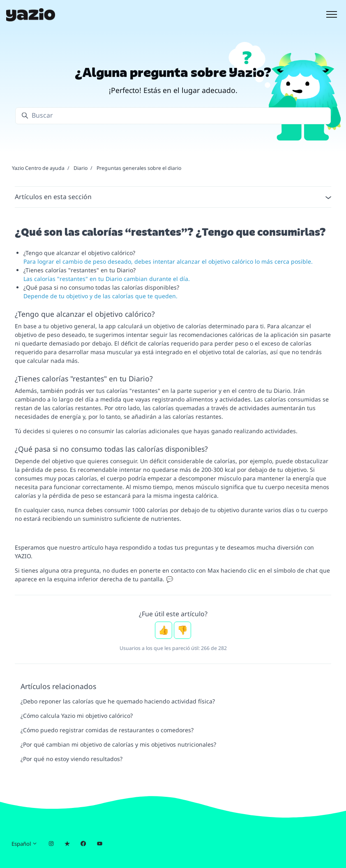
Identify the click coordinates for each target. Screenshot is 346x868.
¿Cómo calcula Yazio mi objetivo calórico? (77, 716)
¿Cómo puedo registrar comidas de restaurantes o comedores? (107, 730)
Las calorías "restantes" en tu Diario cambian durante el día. (107, 279)
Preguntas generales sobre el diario (139, 168)
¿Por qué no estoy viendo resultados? (72, 759)
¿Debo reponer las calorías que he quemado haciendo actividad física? (118, 701)
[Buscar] (173, 116)
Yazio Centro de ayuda (38, 168)
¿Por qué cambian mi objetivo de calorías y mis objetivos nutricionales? (118, 744)
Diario (81, 168)
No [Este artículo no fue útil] (182, 630)
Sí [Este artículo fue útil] (164, 630)
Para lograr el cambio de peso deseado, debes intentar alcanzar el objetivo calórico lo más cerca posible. (168, 261)
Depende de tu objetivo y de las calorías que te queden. (100, 296)
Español (24, 844)
